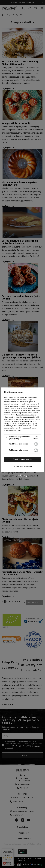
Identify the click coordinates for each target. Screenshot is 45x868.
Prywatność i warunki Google (26, 415)
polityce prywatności (20, 411)
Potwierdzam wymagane (22, 466)
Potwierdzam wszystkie (23, 459)
